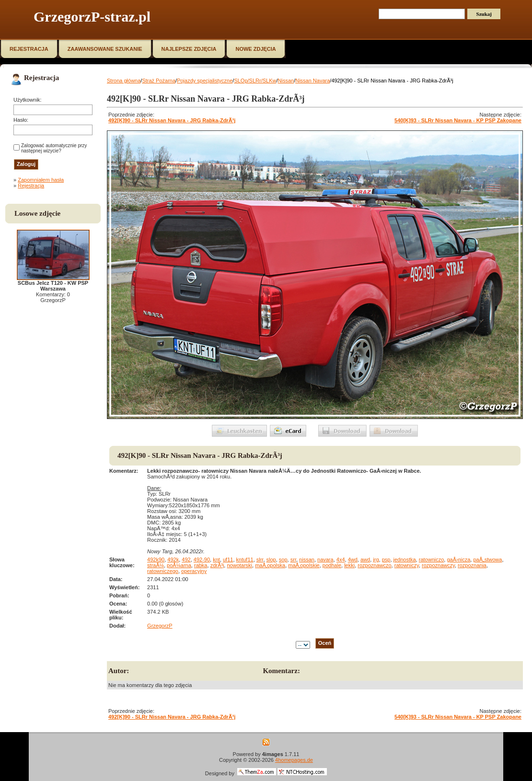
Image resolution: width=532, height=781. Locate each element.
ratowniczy (407, 565)
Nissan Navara (312, 81)
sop (283, 560)
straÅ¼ (156, 565)
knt (216, 560)
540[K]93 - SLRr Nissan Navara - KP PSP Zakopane (458, 120)
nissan (307, 560)
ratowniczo (432, 560)
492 (186, 560)
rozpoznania (472, 565)
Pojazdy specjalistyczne (205, 81)
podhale (332, 565)
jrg (376, 560)
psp (386, 560)
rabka (201, 565)
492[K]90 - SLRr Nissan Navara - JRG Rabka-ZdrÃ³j (172, 120)
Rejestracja (31, 186)
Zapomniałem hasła (41, 180)
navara (325, 560)
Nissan (286, 81)
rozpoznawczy (438, 565)
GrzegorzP (160, 626)
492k (173, 560)
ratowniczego (163, 571)
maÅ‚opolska (270, 565)
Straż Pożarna (159, 81)
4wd (353, 560)
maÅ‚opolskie (304, 565)
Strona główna (124, 81)
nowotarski (239, 565)
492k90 (156, 560)
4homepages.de (294, 760)
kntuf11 (245, 560)
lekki (349, 565)
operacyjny (194, 571)
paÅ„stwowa (487, 560)
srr (293, 560)
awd (365, 560)
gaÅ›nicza (458, 560)
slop (271, 560)
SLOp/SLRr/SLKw (255, 81)
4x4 (341, 560)
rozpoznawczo (374, 565)
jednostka (405, 560)
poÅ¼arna (179, 565)
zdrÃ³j (217, 565)
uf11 (228, 560)
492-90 (202, 560)
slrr (260, 560)
